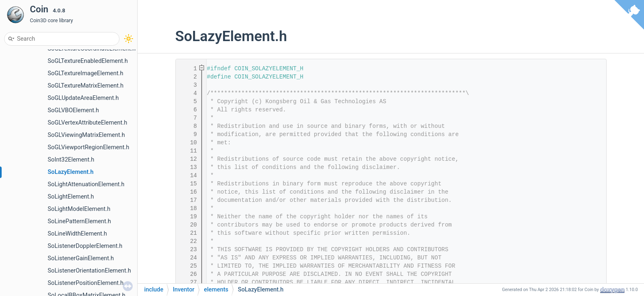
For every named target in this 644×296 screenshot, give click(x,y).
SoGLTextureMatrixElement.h (86, 86)
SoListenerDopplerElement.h (85, 246)
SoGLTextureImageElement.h (85, 73)
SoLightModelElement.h (79, 209)
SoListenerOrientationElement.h (89, 271)
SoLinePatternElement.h (79, 221)
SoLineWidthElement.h (77, 234)
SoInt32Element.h (71, 160)
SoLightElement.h (71, 197)
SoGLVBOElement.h (73, 110)
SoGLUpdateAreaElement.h (83, 98)
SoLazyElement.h (71, 172)
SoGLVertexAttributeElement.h (87, 123)
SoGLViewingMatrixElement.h (86, 135)
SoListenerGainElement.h (81, 258)
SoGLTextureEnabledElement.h (88, 61)
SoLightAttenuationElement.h (86, 184)
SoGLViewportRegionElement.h (89, 147)
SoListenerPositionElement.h (86, 283)
